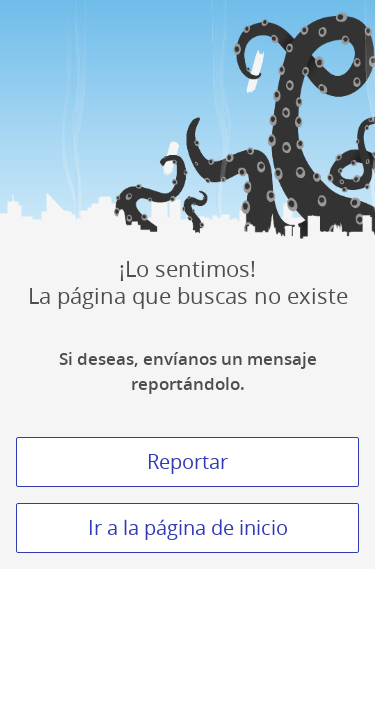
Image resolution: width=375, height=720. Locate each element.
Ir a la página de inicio (188, 527)
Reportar (187, 461)
